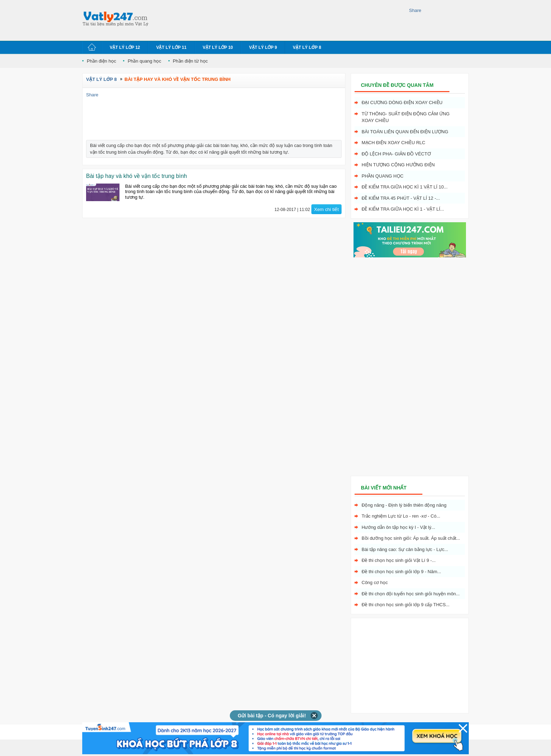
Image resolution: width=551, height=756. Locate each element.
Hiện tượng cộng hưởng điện (398, 165)
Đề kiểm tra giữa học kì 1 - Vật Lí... (403, 209)
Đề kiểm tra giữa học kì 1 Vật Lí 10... (405, 187)
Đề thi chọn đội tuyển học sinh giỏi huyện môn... (411, 594)
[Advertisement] (280, 19)
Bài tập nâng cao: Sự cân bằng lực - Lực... (405, 549)
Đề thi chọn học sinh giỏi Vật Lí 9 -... (399, 560)
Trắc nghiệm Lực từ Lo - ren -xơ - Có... (401, 516)
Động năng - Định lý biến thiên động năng (404, 505)
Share (415, 10)
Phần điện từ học (190, 61)
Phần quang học (144, 61)
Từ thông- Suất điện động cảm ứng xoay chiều (406, 117)
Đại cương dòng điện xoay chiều (402, 102)
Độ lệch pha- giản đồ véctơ (396, 154)
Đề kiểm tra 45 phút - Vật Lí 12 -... (401, 198)
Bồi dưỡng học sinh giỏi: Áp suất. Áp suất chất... (411, 538)
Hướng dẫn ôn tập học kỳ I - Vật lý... (398, 527)
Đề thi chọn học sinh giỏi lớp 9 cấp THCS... (406, 605)
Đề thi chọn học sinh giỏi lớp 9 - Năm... (401, 572)
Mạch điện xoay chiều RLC (393, 143)
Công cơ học (375, 582)
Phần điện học (101, 61)
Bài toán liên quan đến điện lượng (405, 132)
